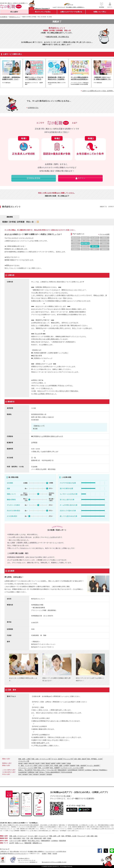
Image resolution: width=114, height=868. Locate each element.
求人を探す (14, 12)
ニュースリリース (50, 851)
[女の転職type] (4, 854)
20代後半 (25, 774)
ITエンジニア (81, 836)
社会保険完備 (22, 772)
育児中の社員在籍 (67, 772)
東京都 (20, 763)
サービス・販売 (33, 836)
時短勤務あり (103, 770)
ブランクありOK (52, 770)
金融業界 (73, 766)
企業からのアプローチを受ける (71, 12)
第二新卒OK (29, 770)
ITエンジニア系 (68, 759)
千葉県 (43, 763)
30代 (31, 774)
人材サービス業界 (44, 766)
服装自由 (95, 770)
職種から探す (4, 836)
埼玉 (24, 838)
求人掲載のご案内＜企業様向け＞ (75, 7)
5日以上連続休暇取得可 (53, 772)
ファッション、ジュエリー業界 (28, 768)
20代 (20, 774)
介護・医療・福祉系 (80, 759)
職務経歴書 (28, 843)
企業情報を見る (33, 108)
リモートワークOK (15, 841)
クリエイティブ (43, 836)
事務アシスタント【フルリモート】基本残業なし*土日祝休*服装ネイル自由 (34, 78)
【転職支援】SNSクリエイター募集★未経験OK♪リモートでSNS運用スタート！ (102, 78)
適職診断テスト (37, 843)
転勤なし (21, 770)
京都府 (64, 763)
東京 (11, 838)
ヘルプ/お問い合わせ (61, 851)
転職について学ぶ (100, 12)
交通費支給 (31, 772)
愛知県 (48, 763)
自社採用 (55, 854)
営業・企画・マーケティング (18, 836)
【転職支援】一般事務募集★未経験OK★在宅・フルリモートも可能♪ (11, 78)
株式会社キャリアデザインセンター (17, 854)
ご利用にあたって (4, 851)
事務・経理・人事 (55, 836)
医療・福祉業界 (81, 766)
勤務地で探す (4, 838)
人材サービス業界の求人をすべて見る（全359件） (98, 91)
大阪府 (26, 763)
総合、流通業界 (55, 768)
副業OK (24, 841)
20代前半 (43, 774)
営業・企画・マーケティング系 (41, 759)
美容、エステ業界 (44, 768)
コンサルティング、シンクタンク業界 (72, 768)
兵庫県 (58, 763)
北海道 (69, 763)
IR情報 (49, 854)
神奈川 (15, 838)
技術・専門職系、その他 (95, 759)
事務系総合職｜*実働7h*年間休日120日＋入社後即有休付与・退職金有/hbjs (57, 78)
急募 (37, 772)
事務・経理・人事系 (24, 759)
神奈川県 (32, 763)
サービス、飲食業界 (93, 766)
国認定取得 (63, 841)
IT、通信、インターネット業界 (28, 766)
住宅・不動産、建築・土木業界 (59, 766)
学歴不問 (81, 770)
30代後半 (49, 774)
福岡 (45, 838)
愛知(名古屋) (38, 838)
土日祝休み (88, 770)
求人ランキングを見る (43, 12)
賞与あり (42, 772)
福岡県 (53, 763)
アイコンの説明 (105, 234)
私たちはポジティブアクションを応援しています (54, 862)
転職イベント (19, 843)
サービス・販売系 (57, 759)
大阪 (32, 838)
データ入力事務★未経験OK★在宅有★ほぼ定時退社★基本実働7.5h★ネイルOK (80, 78)
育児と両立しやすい (39, 770)
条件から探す (4, 841)
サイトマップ (61, 7)
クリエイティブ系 (24, 761)
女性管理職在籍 (72, 770)
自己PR (12, 843)
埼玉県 (37, 763)
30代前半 (36, 774)
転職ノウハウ (4, 843)
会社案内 (44, 854)
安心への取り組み (14, 851)
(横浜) (19, 838)
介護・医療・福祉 (92, 836)
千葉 (28, 838)
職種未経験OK (62, 770)
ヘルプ (54, 7)
